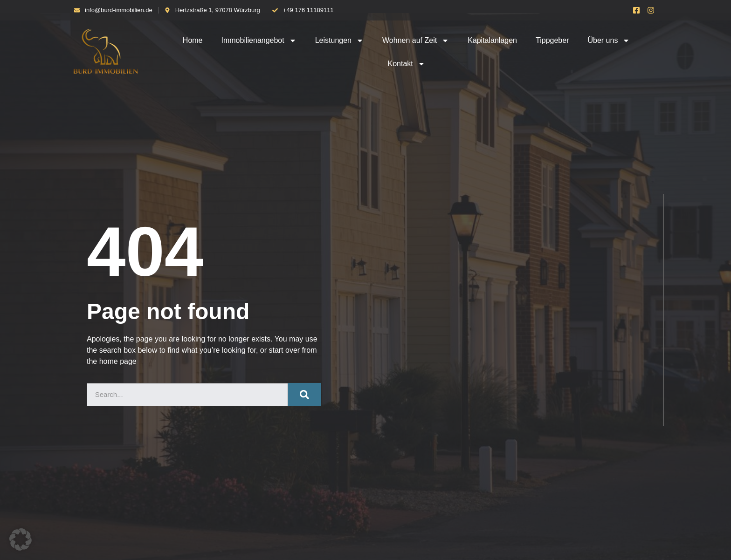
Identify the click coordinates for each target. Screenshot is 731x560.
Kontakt (406, 64)
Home (193, 40)
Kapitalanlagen (492, 40)
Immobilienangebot (259, 41)
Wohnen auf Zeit (416, 41)
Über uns (609, 41)
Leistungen (339, 41)
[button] (21, 540)
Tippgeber (552, 40)
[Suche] (304, 395)
